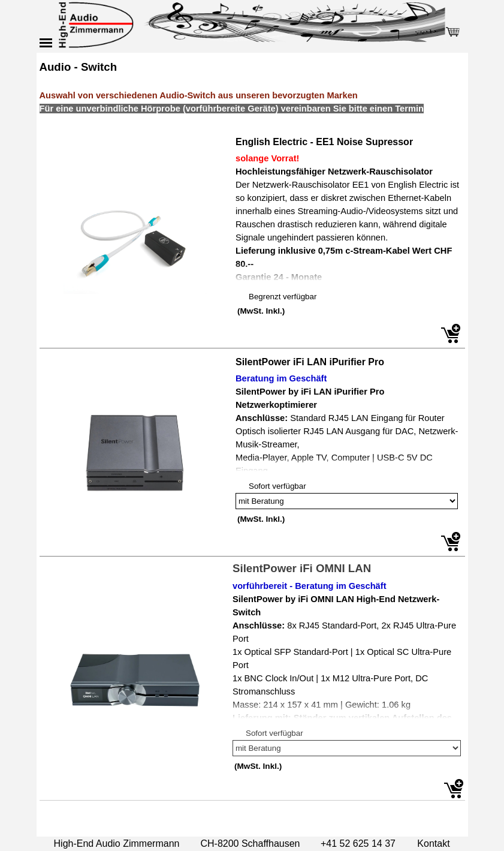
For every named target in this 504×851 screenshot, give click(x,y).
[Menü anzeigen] (46, 43)
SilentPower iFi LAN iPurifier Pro (310, 362)
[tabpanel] (252, 94)
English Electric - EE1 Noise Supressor (324, 142)
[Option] (347, 501)
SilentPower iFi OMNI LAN (302, 568)
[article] (252, 240)
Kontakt (433, 844)
